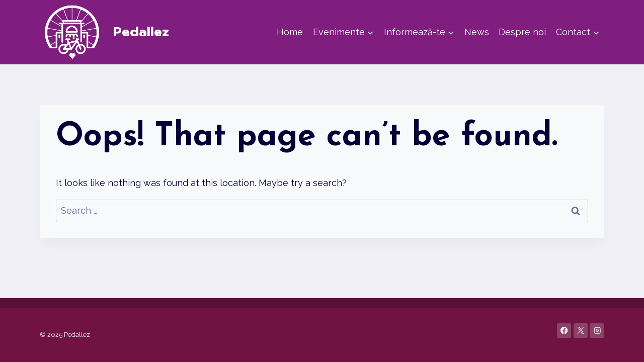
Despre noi (522, 32)
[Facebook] (564, 331)
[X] (581, 331)
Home (290, 32)
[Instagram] (597, 331)
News (477, 32)
